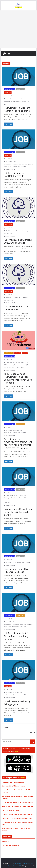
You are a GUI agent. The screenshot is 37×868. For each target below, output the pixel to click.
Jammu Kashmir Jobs (10, 89)
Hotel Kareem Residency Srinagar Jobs (17, 703)
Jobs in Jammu (20, 424)
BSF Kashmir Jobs (8, 365)
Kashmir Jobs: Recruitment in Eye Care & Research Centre (17, 499)
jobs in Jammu (28, 164)
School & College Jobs (18, 822)
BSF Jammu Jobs (25, 362)
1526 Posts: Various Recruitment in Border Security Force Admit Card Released (18, 378)
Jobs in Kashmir (21, 89)
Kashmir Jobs (13, 99)
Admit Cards (17, 353)
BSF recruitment (18, 365)
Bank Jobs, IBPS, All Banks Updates (13, 786)
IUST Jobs (6, 233)
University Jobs (9, 225)
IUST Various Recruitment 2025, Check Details (18, 241)
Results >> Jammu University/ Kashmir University (18, 814)
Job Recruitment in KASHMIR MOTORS (14, 164)
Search (33, 742)
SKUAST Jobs (6, 828)
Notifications (8, 353)
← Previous (6, 728)
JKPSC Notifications (26, 818)
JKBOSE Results (7, 810)
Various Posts (20, 367)
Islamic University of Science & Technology (17, 231)
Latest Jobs (21, 99)
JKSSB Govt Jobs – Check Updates (13, 782)
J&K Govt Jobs (7, 367)
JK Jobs (7, 99)
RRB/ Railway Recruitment (10, 806)
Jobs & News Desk (10, 104)
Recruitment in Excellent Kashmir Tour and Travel (17, 101)
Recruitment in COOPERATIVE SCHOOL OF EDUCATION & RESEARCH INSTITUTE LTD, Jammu (18, 444)
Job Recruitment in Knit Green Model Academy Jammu (18, 624)
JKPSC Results (14, 818)
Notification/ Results (26, 806)
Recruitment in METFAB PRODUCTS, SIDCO (17, 570)
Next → (32, 732)
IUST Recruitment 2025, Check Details (17, 308)
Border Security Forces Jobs (13, 362)
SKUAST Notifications (18, 828)
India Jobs (25, 353)
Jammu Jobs (9, 162)
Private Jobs (8, 93)
